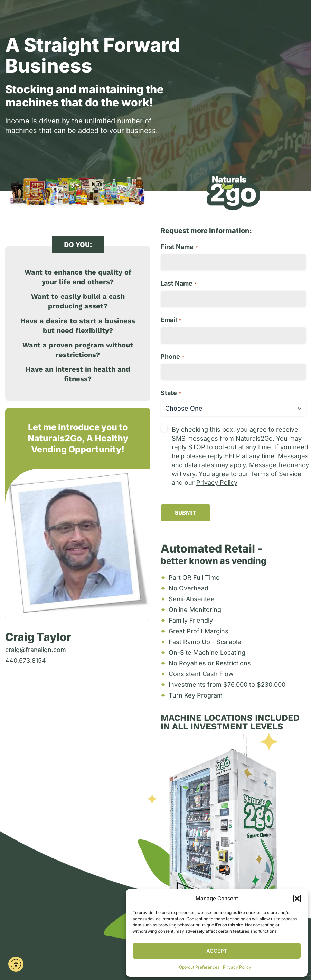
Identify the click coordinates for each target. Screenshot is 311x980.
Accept (217, 951)
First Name (179, 247)
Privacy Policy (237, 967)
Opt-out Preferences (199, 967)
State (171, 393)
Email (171, 320)
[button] (297, 899)
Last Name (179, 283)
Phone (172, 357)
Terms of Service (276, 474)
